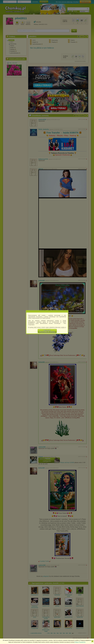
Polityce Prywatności (80, 642)
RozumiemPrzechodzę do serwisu (47, 331)
